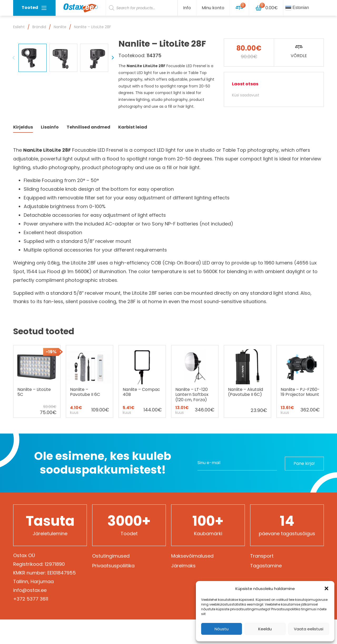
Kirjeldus (23, 152)
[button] (326, 588)
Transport (262, 580)
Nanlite (60, 27)
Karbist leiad (133, 152)
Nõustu (222, 629)
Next (113, 124)
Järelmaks (183, 590)
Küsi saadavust (246, 95)
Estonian (297, 8)
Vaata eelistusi (309, 629)
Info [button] (187, 8)
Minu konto (213, 8)
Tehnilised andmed (88, 152)
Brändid (39, 27)
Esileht (19, 27)
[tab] (23, 152)
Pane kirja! (303, 487)
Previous (14, 124)
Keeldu (265, 629)
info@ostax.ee (30, 615)
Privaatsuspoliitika (113, 590)
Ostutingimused (111, 580)
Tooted (34, 8)
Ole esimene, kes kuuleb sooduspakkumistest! (103, 487)
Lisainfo (50, 152)
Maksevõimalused (192, 580)
